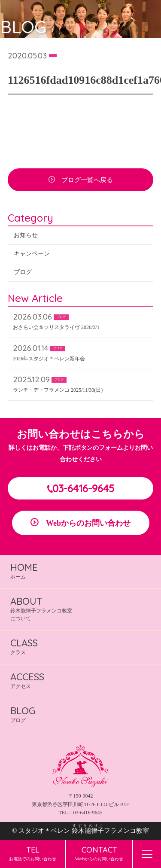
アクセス (27, 680)
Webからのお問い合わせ (88, 523)
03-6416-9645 (83, 488)
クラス (24, 646)
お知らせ (26, 237)
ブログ (23, 274)
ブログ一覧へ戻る (87, 182)
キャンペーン (32, 255)
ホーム (24, 571)
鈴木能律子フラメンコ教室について (41, 608)
